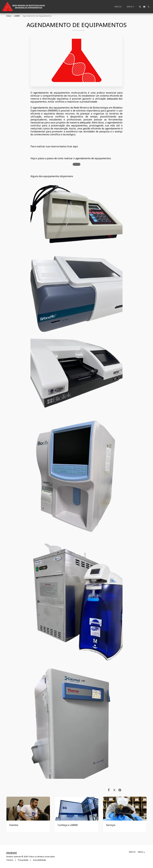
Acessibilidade (40, 860)
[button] (140, 7)
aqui (75, 146)
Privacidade (23, 860)
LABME (17, 16)
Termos (10, 860)
